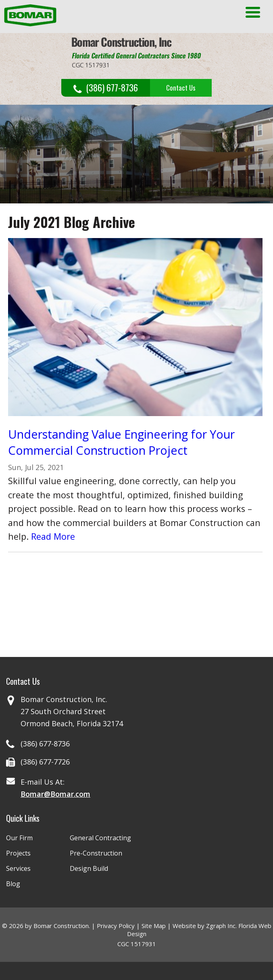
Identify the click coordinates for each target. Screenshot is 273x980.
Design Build (89, 868)
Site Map (154, 926)
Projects (18, 853)
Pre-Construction (96, 853)
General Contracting (100, 838)
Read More (53, 536)
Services (18, 868)
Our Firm (19, 838)
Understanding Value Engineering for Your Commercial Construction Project (121, 442)
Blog (13, 884)
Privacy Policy (116, 926)
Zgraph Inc (221, 926)
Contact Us (181, 88)
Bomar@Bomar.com (55, 794)
